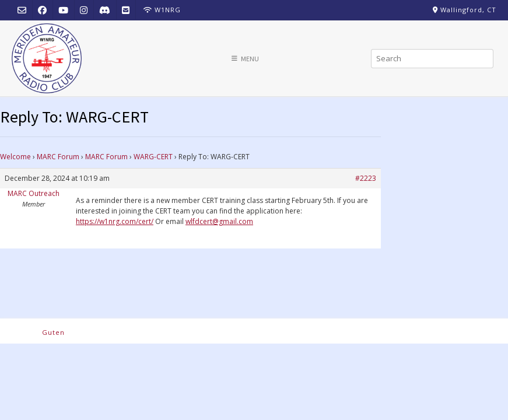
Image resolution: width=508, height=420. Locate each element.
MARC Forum (58, 157)
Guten (53, 332)
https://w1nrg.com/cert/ (115, 221)
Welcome (15, 157)
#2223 (366, 178)
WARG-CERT (153, 157)
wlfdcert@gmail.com (219, 221)
